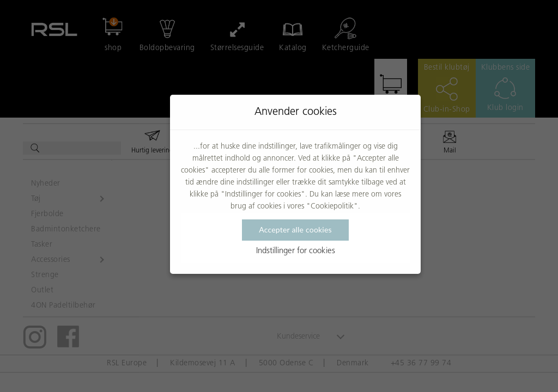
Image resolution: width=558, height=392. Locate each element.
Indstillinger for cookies (296, 251)
